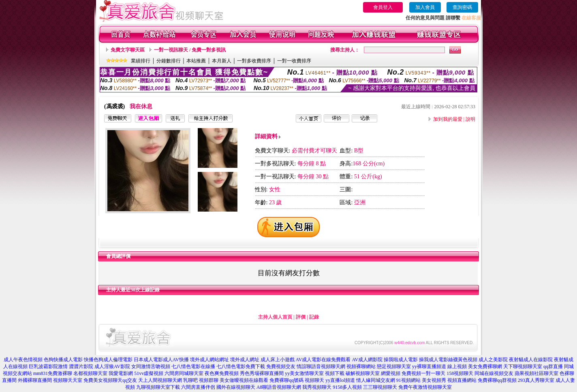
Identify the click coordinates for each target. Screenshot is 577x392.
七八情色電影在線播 (193, 366)
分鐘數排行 (169, 61)
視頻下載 (335, 373)
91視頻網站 (408, 380)
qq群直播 (553, 366)
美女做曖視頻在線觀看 (244, 380)
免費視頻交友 (281, 366)
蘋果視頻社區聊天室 (536, 373)
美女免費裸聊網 (485, 366)
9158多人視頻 (347, 387)
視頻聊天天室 (68, 380)
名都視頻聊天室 (90, 373)
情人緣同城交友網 (376, 380)
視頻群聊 (209, 380)
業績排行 (141, 61)
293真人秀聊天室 (536, 380)
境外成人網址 (245, 360)
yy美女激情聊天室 (304, 373)
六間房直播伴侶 (198, 387)
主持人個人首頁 (275, 317)
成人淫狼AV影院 (112, 366)
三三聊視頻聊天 (380, 387)
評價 (301, 317)
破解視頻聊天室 (363, 373)
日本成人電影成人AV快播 (161, 360)
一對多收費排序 (254, 61)
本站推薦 (196, 61)
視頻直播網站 (462, 380)
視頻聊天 (314, 380)
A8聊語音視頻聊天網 (279, 387)
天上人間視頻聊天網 (160, 380)
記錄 (314, 317)
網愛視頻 (391, 373)
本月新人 (222, 61)
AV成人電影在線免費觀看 (323, 360)
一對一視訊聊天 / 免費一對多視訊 (190, 50)
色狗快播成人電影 (63, 360)
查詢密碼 (462, 7)
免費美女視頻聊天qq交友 (110, 380)
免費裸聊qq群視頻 (497, 380)
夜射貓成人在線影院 (531, 360)
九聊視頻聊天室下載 (158, 387)
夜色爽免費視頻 (222, 373)
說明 (470, 119)
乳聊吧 (190, 380)
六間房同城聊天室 (184, 373)
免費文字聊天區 (128, 50)
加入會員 (425, 7)
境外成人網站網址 (209, 360)
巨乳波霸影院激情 (48, 366)
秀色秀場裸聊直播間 (262, 373)
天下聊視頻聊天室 (523, 366)
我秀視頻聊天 (317, 387)
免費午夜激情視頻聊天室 (425, 387)
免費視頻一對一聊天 (423, 373)
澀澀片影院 (81, 366)
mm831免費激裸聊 (53, 373)
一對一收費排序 (294, 61)
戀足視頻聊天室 (394, 366)
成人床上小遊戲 (278, 360)
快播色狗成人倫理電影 (108, 360)
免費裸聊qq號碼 (286, 380)
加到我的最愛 (448, 119)
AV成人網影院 (367, 360)
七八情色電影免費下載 (241, 366)
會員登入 (383, 7)
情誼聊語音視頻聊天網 (321, 366)
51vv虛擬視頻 (149, 373)
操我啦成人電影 (401, 360)
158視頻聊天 (460, 373)
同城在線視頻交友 (494, 373)
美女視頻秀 (434, 380)
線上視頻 (457, 366)
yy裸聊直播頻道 (429, 366)
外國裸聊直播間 (35, 380)
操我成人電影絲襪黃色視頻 (448, 360)
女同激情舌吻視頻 (151, 366)
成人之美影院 (493, 360)
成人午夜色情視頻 (23, 360)
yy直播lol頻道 (340, 380)
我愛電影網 (121, 373)
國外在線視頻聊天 (236, 387)
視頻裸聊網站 (361, 366)
